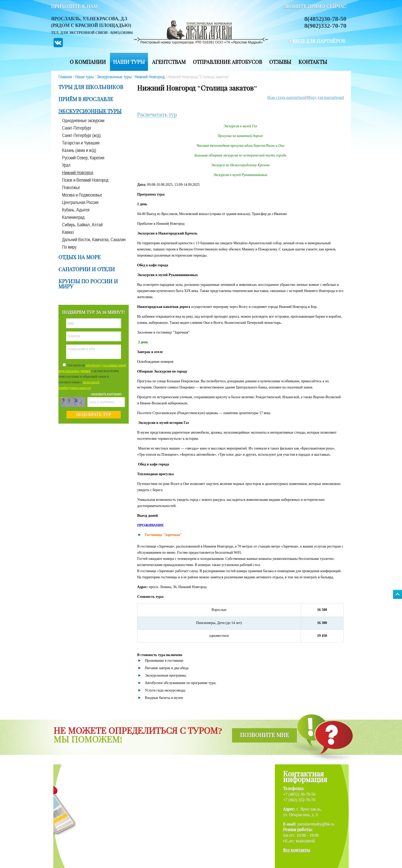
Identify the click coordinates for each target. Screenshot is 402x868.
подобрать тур (93, 415)
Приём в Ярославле (86, 99)
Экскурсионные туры (114, 77)
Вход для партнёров (325, 98)
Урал (66, 165)
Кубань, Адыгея (76, 210)
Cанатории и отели (87, 269)
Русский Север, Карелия (83, 158)
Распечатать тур (157, 115)
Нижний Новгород (150, 77)
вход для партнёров (319, 41)
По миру (69, 247)
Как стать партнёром (287, 98)
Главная (65, 77)
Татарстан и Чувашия (81, 143)
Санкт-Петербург (77, 128)
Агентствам (169, 62)
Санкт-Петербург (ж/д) (81, 135)
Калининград (73, 217)
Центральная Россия (80, 202)
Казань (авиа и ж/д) (79, 150)
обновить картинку (106, 394)
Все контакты (297, 850)
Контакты (313, 62)
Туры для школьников (91, 87)
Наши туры (129, 62)
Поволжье (71, 187)
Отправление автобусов (227, 62)
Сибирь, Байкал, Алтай (82, 225)
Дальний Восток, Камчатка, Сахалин (94, 240)
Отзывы (280, 62)
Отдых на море (79, 257)
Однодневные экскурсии (83, 120)
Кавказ (68, 232)
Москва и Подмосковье (82, 195)
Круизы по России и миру (88, 284)
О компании (88, 62)
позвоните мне (264, 735)
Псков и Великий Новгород (85, 180)
